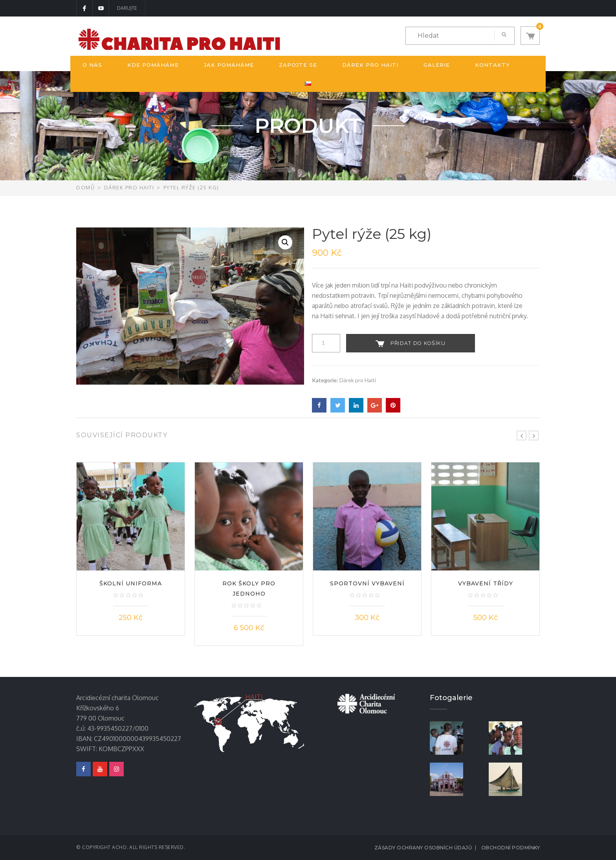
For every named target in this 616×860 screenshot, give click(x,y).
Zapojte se (298, 65)
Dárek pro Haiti (370, 65)
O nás (92, 65)
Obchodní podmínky (511, 848)
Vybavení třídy (486, 583)
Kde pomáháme (153, 65)
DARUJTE (127, 8)
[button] (530, 36)
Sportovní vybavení (367, 583)
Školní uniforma (131, 583)
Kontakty (492, 65)
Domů (85, 187)
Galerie (437, 65)
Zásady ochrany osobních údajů (423, 848)
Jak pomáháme (229, 65)
